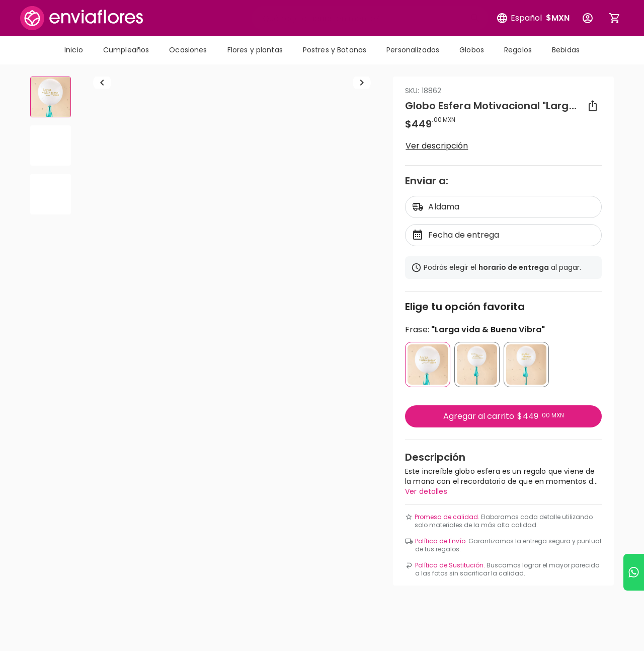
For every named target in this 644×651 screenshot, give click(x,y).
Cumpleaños (126, 50)
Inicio (74, 50)
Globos (472, 50)
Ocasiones (188, 50)
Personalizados (413, 50)
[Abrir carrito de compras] (615, 18)
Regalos (518, 50)
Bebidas (566, 50)
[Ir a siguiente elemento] (362, 228)
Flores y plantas (255, 50)
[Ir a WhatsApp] (634, 572)
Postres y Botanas (335, 50)
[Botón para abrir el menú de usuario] (588, 18)
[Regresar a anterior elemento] (102, 228)
